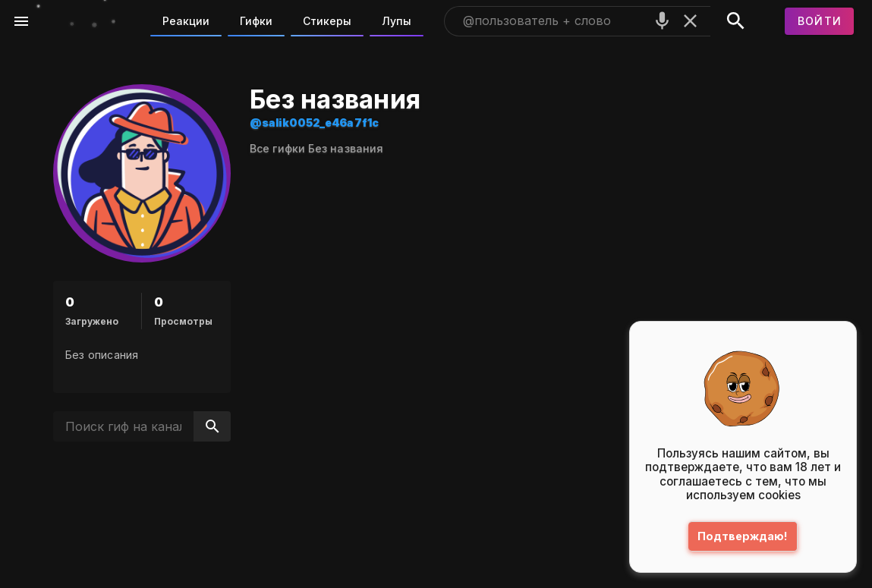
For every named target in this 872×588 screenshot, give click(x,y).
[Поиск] (736, 21)
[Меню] (21, 21)
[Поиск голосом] (662, 21)
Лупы (397, 21)
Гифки (256, 21)
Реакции (186, 21)
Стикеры (327, 21)
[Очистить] (690, 21)
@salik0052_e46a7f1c (314, 123)
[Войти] (820, 21)
